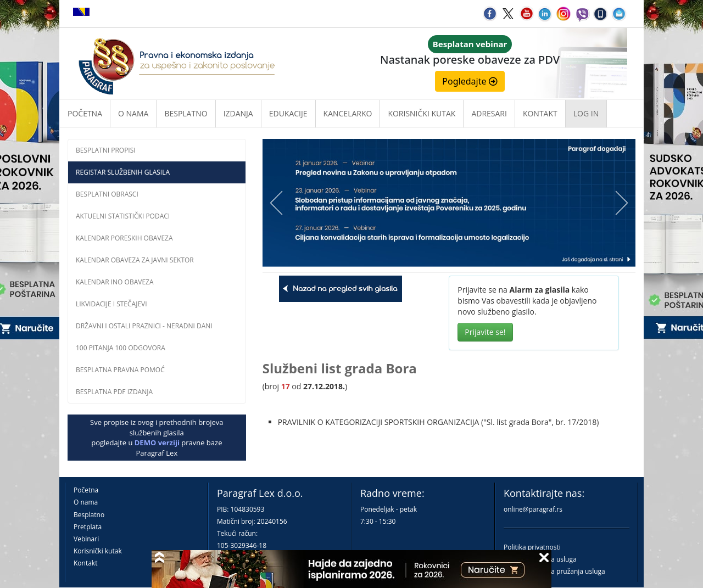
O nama (133, 113)
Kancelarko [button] (348, 113)
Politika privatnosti (532, 547)
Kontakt (85, 563)
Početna (85, 113)
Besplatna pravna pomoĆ (120, 370)
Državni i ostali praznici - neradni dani (144, 326)
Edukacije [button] (288, 113)
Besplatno (186, 113)
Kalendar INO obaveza (115, 282)
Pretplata (88, 527)
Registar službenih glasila (123, 172)
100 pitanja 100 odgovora (121, 348)
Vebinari (86, 539)
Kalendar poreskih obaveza (124, 238)
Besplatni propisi (106, 150)
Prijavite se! (485, 332)
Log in (586, 113)
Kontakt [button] (540, 113)
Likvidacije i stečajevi (111, 304)
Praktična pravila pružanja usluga (554, 571)
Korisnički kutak (98, 551)
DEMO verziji (157, 443)
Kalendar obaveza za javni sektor (135, 260)
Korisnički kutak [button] (422, 113)
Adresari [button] (489, 113)
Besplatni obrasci (107, 194)
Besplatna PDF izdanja (114, 392)
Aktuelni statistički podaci (123, 216)
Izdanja (238, 113)
